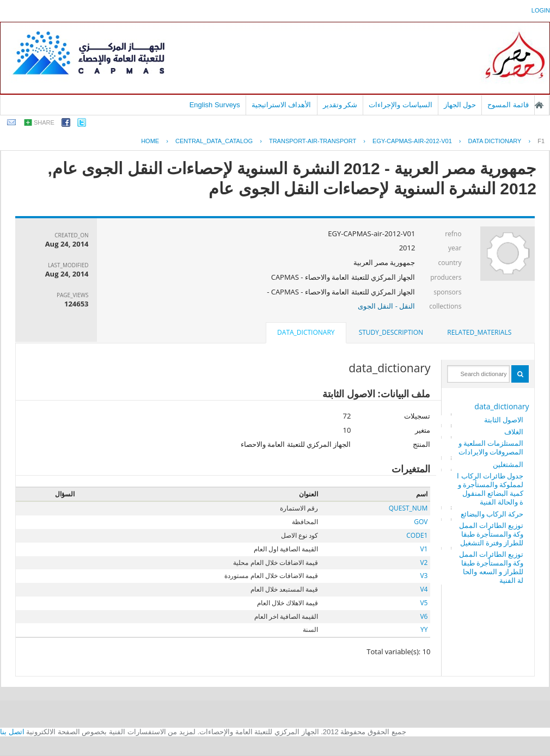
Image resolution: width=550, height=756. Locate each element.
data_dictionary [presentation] (306, 332)
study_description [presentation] (391, 332)
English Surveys (215, 105)
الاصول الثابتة (504, 420)
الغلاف (514, 432)
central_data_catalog (214, 141)
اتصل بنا (12, 732)
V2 (424, 563)
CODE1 (417, 535)
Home (150, 141)
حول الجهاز (460, 105)
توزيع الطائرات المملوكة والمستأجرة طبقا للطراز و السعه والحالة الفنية (491, 567)
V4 (424, 589)
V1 (424, 549)
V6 (424, 616)
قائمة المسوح (508, 105)
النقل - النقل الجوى (386, 306)
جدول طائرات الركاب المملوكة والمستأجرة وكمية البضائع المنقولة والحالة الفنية (490, 489)
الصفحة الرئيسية (539, 105)
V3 (424, 576)
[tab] (479, 333)
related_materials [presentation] (479, 332)
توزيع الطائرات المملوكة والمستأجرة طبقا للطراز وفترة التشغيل (491, 534)
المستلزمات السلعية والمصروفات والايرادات (491, 447)
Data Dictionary (495, 141)
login (541, 10)
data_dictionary (502, 406)
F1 (541, 141)
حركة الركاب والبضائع (492, 514)
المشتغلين (508, 464)
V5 (424, 603)
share (44, 122)
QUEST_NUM (408, 508)
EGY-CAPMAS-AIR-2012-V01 (412, 141)
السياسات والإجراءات (401, 105)
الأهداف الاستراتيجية (282, 105)
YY (424, 629)
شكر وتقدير (340, 105)
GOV (421, 522)
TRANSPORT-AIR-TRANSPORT (313, 141)
